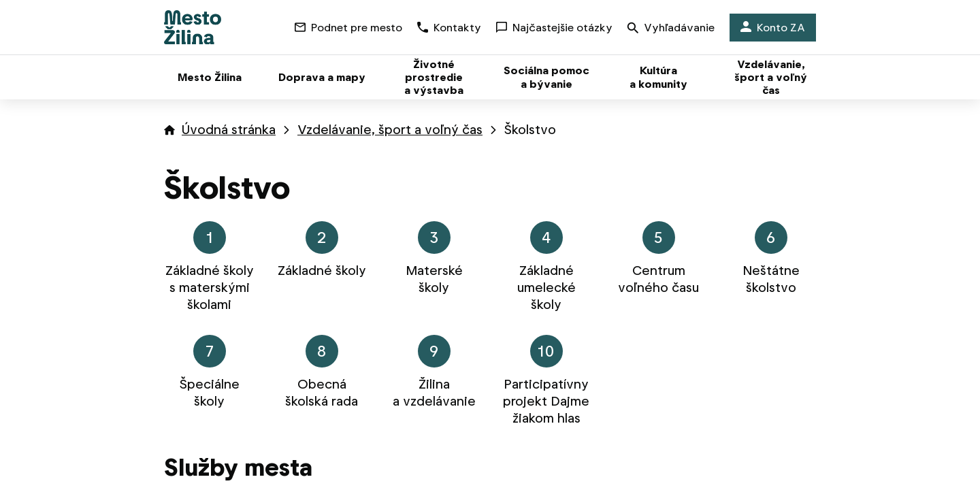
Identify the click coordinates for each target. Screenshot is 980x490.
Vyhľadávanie (671, 29)
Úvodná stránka (229, 130)
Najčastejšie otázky (554, 28)
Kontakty (449, 28)
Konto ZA (773, 28)
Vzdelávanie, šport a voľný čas (390, 130)
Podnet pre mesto (348, 28)
